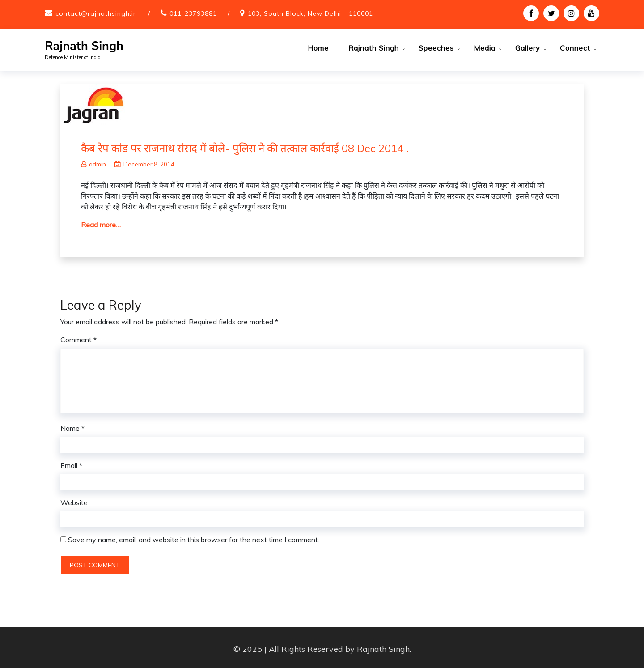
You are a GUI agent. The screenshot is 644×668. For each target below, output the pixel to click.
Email (71, 462)
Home (318, 48)
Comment (78, 336)
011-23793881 (193, 13)
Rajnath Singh (84, 46)
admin (93, 161)
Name (72, 425)
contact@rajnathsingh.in (96, 13)
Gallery (528, 48)
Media (485, 48)
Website (74, 499)
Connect (575, 48)
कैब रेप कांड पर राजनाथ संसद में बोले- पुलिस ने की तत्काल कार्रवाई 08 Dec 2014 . (245, 145)
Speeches (436, 48)
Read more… (101, 221)
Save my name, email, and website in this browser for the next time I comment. (194, 536)
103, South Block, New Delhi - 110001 (310, 13)
